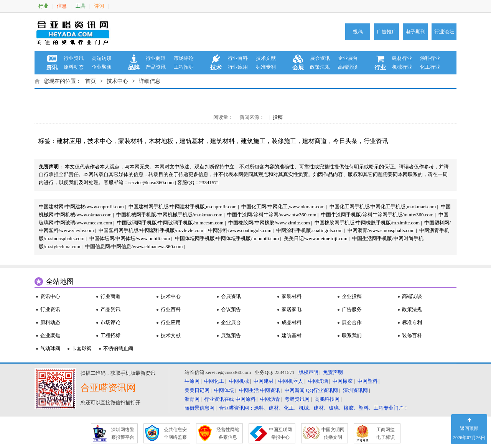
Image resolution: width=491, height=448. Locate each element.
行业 (43, 6)
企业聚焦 (102, 67)
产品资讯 (156, 67)
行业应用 (238, 67)
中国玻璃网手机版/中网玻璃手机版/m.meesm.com (170, 223)
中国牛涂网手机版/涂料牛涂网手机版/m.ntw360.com (377, 215)
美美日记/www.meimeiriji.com (316, 238)
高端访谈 (102, 58)
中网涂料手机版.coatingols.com (309, 230)
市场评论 (184, 58)
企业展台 (348, 58)
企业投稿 (352, 296)
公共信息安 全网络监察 (175, 433)
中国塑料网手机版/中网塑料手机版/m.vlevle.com (151, 230)
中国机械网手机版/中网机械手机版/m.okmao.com (169, 215)
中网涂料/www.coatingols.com (240, 230)
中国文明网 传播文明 (333, 433)
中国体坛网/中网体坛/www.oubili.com (130, 238)
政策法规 (320, 67)
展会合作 (352, 322)
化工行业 (430, 67)
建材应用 (69, 141)
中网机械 (239, 381)
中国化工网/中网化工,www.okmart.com (283, 207)
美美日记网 (197, 390)
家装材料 (130, 141)
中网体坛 (224, 390)
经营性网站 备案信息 (228, 433)
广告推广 (387, 32)
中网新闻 (295, 390)
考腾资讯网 (297, 399)
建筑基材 (192, 141)
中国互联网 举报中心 (280, 433)
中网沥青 (270, 399)
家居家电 (292, 309)
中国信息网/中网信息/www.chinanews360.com (134, 246)
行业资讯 (74, 58)
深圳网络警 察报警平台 (123, 433)
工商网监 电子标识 (386, 433)
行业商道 (156, 58)
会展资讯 (231, 296)
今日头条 (345, 141)
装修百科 (412, 335)
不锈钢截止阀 (118, 348)
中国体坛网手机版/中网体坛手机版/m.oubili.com (227, 238)
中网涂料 (245, 399)
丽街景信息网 (199, 408)
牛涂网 (192, 381)
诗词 (99, 6)
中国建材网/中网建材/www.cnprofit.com (81, 207)
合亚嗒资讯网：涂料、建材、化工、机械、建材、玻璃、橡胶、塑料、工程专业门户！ (314, 408)
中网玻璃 (318, 381)
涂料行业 (430, 58)
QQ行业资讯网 (322, 390)
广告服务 (352, 309)
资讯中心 (50, 296)
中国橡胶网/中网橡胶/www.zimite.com (269, 223)
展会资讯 (320, 58)
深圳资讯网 (355, 390)
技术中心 (117, 81)
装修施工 (284, 141)
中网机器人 (291, 381)
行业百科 (238, 58)
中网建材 (264, 381)
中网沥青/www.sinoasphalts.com (381, 230)
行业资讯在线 (219, 399)
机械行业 (402, 67)
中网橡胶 (343, 381)
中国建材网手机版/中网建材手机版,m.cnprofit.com (183, 207)
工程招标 (184, 67)
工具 (81, 6)
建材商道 (315, 141)
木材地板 (161, 141)
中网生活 (249, 390)
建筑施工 (253, 141)
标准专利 (266, 67)
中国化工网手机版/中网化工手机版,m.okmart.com (383, 207)
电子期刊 (415, 32)
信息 (62, 6)
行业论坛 (444, 32)
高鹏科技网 (327, 399)
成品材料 (292, 322)
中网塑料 (367, 381)
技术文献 (266, 58)
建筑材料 (222, 141)
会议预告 (231, 309)
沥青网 (192, 399)
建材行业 (402, 58)
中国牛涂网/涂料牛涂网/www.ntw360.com (272, 215)
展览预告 (231, 335)
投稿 (358, 32)
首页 (91, 81)
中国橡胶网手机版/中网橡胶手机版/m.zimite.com (367, 223)
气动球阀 (50, 348)
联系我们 (352, 335)
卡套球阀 (82, 348)
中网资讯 (270, 390)
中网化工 (214, 381)
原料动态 (74, 67)
